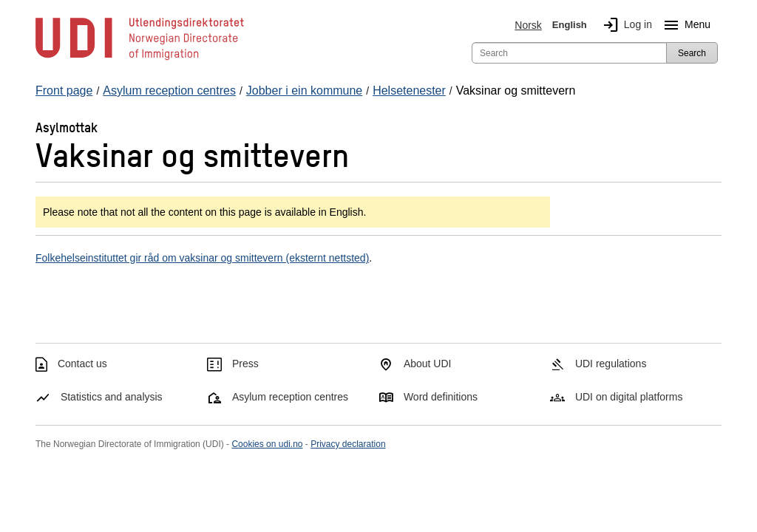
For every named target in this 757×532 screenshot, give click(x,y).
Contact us (82, 364)
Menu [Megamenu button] (684, 25)
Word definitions (441, 397)
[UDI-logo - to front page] (140, 59)
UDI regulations (611, 364)
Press (245, 364)
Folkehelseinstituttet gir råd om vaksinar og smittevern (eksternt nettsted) (202, 258)
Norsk (528, 25)
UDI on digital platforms (629, 397)
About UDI (428, 364)
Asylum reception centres (290, 397)
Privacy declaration (348, 444)
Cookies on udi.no (267, 444)
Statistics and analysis (112, 397)
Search (692, 53)
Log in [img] (625, 25)
